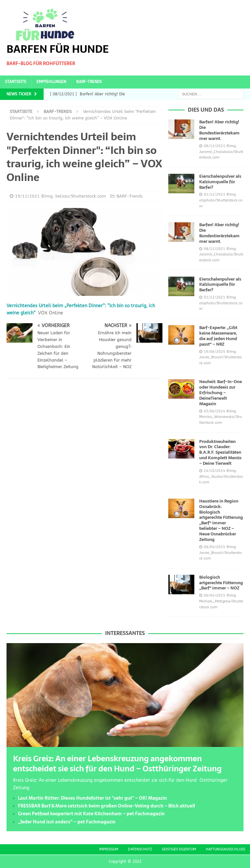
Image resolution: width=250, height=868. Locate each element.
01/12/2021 (215, 194)
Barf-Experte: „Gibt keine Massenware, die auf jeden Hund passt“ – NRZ (218, 336)
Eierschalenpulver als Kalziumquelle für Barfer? (220, 182)
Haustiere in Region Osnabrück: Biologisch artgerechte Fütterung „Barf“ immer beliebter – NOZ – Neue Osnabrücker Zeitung (221, 520)
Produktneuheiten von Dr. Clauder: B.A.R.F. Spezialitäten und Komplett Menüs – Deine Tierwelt (220, 453)
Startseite (16, 82)
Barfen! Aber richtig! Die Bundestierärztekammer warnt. (219, 130)
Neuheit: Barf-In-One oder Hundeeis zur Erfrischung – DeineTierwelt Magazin (221, 393)
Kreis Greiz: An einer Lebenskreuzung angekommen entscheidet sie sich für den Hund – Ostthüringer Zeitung (117, 764)
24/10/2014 (215, 471)
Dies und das (206, 110)
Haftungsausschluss (225, 849)
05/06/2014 (215, 411)
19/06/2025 (215, 352)
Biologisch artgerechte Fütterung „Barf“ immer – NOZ (221, 583)
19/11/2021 (27, 196)
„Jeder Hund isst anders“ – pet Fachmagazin (67, 822)
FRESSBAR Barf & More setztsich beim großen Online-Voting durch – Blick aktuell (106, 806)
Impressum (109, 849)
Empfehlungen (51, 82)
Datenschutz (140, 849)
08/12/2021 (215, 146)
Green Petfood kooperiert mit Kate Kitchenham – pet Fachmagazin (91, 814)
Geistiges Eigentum (179, 849)
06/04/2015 (215, 547)
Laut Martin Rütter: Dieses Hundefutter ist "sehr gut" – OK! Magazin (92, 798)
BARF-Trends (89, 82)
